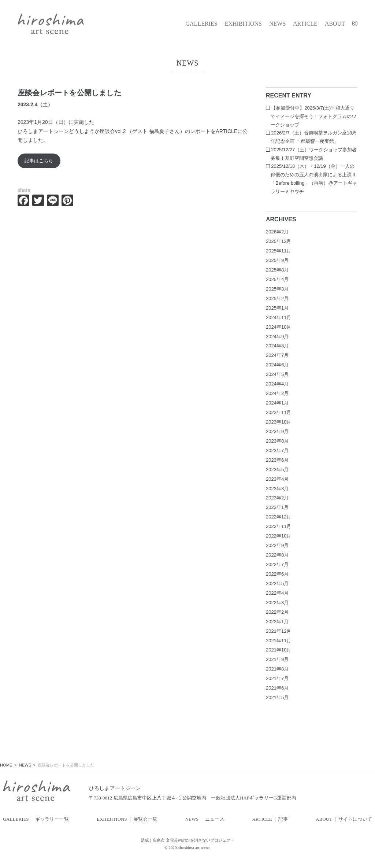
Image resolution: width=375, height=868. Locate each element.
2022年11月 (279, 526)
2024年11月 (279, 317)
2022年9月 (277, 545)
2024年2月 (277, 393)
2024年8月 (277, 346)
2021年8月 (277, 669)
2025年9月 (277, 260)
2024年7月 (277, 355)
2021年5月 (277, 697)
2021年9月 (277, 659)
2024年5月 (277, 374)
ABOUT (335, 24)
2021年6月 (277, 688)
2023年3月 (277, 489)
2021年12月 (279, 631)
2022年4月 (277, 593)
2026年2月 (277, 232)
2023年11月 (279, 412)
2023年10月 (279, 422)
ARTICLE (305, 24)
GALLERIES (202, 24)
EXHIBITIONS (243, 24)
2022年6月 (277, 574)
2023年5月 (277, 470)
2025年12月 (279, 241)
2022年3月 (277, 603)
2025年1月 (277, 308)
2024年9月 (277, 337)
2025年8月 (277, 270)
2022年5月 (277, 583)
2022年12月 (279, 517)
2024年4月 (277, 384)
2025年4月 (277, 279)
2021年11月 (279, 641)
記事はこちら (39, 161)
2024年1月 (277, 403)
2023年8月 (277, 441)
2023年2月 (277, 498)
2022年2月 (277, 612)
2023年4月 (277, 479)
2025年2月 (277, 298)
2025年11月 (279, 251)
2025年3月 (277, 289)
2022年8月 (277, 555)
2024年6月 (277, 365)
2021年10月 (279, 650)
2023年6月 (277, 460)
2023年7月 (277, 450)
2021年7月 (277, 678)
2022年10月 (279, 536)
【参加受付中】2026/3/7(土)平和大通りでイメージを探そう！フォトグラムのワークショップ (313, 116)
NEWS (277, 24)
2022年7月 (277, 564)
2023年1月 (277, 507)
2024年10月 (279, 327)
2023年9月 (277, 431)
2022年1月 (277, 622)
